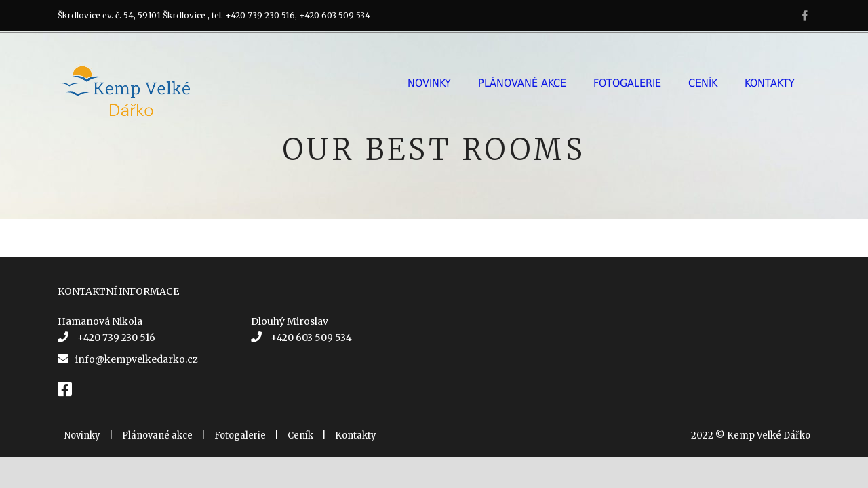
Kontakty (770, 83)
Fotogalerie (627, 83)
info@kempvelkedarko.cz (137, 359)
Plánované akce (522, 83)
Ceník (703, 83)
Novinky (429, 83)
